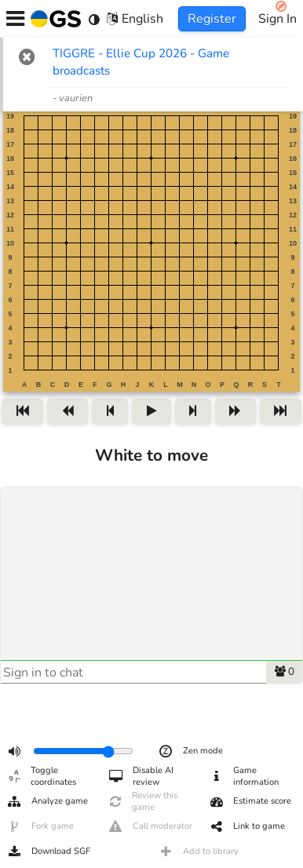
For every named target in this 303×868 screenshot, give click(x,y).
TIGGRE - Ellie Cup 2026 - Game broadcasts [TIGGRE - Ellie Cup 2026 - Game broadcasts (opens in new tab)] (141, 62)
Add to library (198, 852)
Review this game (143, 801)
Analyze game (47, 801)
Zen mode (190, 751)
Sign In (277, 19)
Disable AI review (141, 776)
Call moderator (150, 826)
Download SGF (48, 852)
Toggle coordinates (41, 776)
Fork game (40, 826)
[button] (27, 57)
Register (212, 19)
